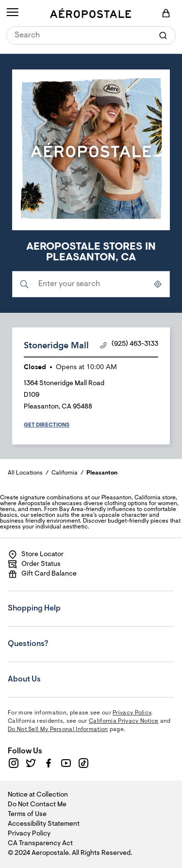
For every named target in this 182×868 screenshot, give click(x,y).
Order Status (34, 564)
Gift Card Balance (42, 574)
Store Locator (36, 555)
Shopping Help (66, 602)
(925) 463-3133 (129, 345)
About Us (66, 673)
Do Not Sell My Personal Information (58, 730)
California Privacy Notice (124, 721)
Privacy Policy (132, 713)
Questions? (66, 637)
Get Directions (47, 425)
